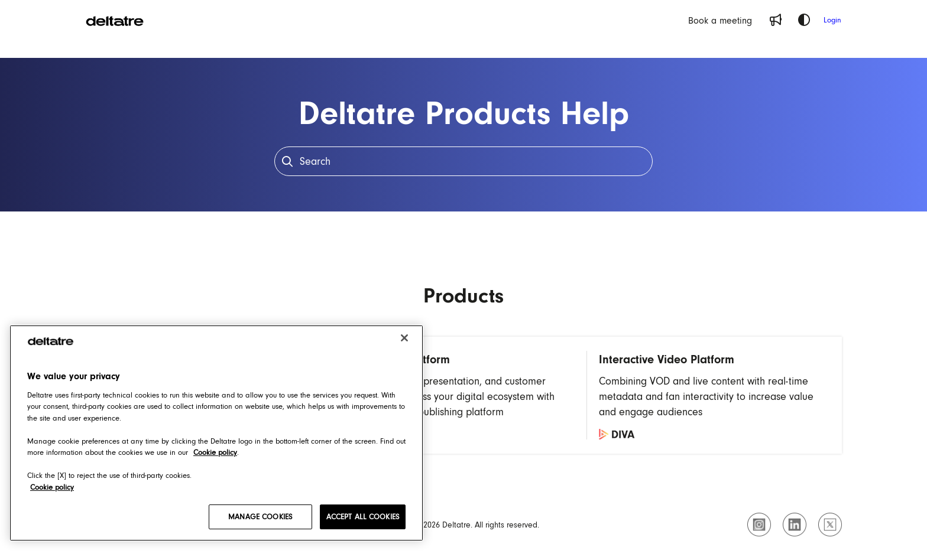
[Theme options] (804, 20)
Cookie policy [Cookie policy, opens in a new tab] (215, 452)
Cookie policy (52, 487)
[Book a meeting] (720, 20)
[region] (216, 433)
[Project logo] (115, 20)
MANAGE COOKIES (260, 517)
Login (832, 20)
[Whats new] (776, 20)
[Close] (404, 338)
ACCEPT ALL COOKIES (363, 517)
